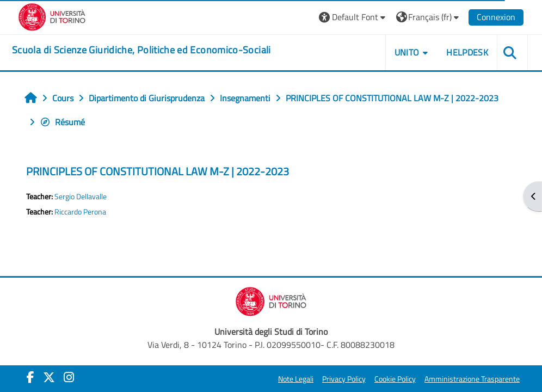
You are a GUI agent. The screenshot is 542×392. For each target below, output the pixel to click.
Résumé (62, 122)
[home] (141, 50)
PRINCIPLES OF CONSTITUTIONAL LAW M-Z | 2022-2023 (158, 171)
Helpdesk (467, 52)
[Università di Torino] (52, 16)
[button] (353, 17)
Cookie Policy (395, 379)
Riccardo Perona (80, 212)
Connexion (496, 17)
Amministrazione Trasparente (472, 379)
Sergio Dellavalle (81, 197)
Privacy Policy (344, 379)
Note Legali (296, 379)
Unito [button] (407, 52)
